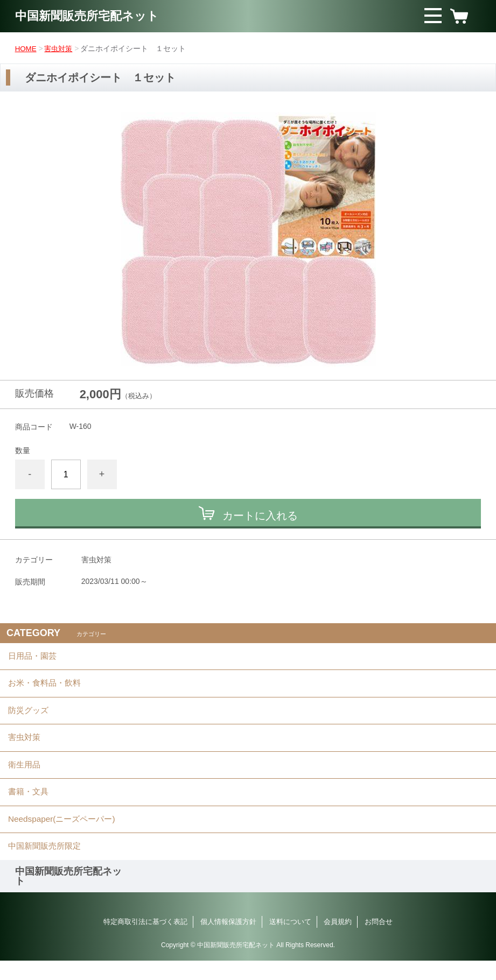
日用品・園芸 (34, 657)
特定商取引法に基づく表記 (145, 941)
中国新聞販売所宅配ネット (93, 16)
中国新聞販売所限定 (47, 865)
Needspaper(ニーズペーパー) (65, 835)
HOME (26, 48)
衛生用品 (25, 776)
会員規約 (338, 941)
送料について (290, 941)
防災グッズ (30, 717)
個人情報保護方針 (228, 941)
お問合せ (379, 941)
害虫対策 (60, 48)
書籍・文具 (30, 805)
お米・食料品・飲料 (47, 687)
